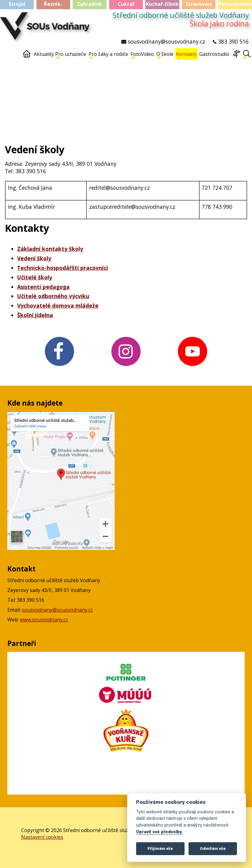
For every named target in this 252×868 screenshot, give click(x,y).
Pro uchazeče (71, 55)
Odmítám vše (213, 849)
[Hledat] (247, 56)
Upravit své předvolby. (159, 832)
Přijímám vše (160, 849)
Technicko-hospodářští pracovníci (63, 268)
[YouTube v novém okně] (193, 367)
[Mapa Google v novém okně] (61, 548)
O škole (165, 55)
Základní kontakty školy (50, 249)
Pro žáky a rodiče (108, 55)
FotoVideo (142, 55)
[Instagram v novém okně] (126, 367)
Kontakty (186, 55)
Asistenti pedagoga (43, 287)
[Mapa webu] (236, 56)
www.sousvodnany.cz (44, 620)
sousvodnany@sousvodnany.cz (57, 610)
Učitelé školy (35, 277)
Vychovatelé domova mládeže (58, 306)
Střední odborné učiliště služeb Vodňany (181, 15)
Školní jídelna (35, 315)
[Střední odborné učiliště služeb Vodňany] (46, 29)
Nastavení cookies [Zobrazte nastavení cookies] (42, 837)
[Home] (27, 56)
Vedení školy (34, 258)
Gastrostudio (214, 54)
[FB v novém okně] (59, 367)
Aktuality (44, 54)
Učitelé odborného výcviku (53, 296)
